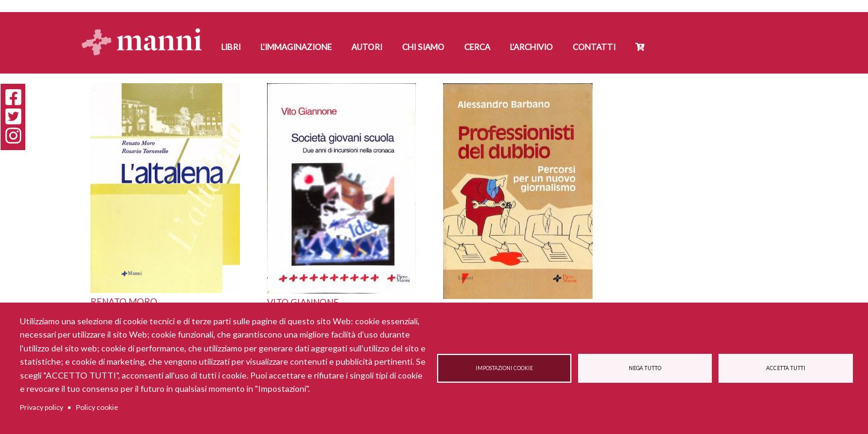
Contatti (594, 47)
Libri (231, 47)
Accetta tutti (786, 368)
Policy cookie (97, 407)
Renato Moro (124, 301)
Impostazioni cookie (504, 368)
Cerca (477, 47)
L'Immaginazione (296, 47)
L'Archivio (531, 47)
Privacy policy (42, 407)
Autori (367, 47)
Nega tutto (645, 368)
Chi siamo (423, 47)
